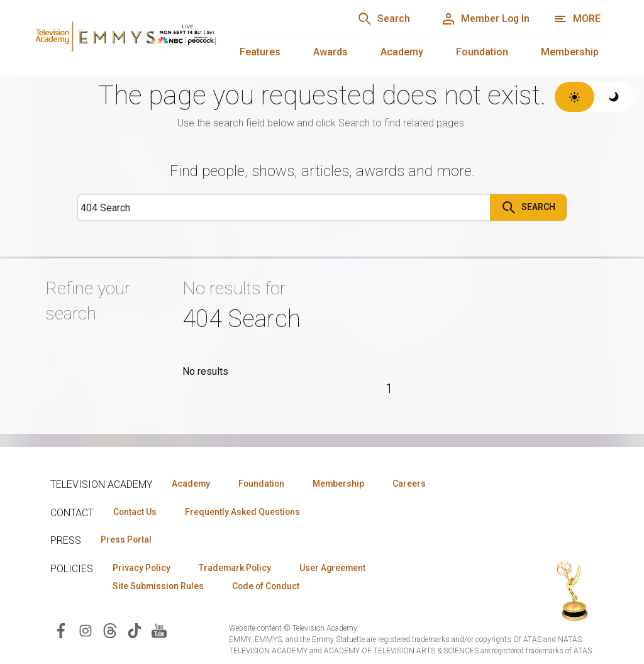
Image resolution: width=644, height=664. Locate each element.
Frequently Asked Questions (245, 512)
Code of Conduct (270, 587)
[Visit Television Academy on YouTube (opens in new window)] (159, 631)
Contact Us (136, 512)
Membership (570, 52)
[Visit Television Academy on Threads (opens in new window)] (110, 631)
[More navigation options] (577, 19)
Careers (416, 484)
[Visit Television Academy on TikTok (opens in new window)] (135, 631)
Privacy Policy (142, 568)
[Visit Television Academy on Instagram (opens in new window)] (86, 631)
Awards (330, 52)
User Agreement (338, 568)
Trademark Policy (238, 568)
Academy (402, 52)
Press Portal (127, 540)
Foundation (482, 52)
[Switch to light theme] (575, 97)
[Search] (380, 19)
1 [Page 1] (389, 389)
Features (260, 52)
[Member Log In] (484, 19)
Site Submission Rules (159, 587)
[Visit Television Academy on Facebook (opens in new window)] (61, 631)
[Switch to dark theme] (614, 97)
